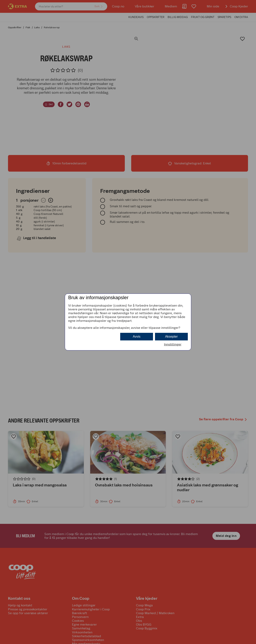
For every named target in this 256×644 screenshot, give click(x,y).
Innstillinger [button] (173, 344)
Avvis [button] (137, 337)
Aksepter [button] (171, 337)
